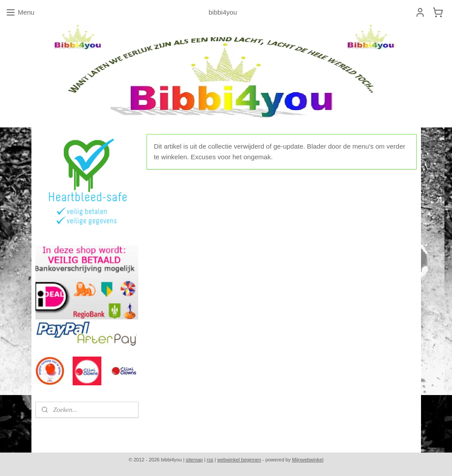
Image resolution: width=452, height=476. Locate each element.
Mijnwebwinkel (308, 460)
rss (210, 460)
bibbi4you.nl (57, 431)
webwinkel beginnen (239, 460)
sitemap (195, 460)
